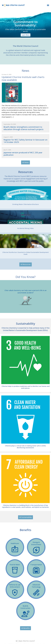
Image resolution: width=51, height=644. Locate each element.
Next (49, 297)
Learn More (26, 35)
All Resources (26, 264)
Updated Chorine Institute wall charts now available (23, 78)
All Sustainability (25, 517)
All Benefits (25, 628)
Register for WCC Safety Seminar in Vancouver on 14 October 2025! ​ (25, 141)
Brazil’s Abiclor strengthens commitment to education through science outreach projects (24, 128)
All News (25, 162)
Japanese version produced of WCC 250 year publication (23, 154)
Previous (2, 297)
